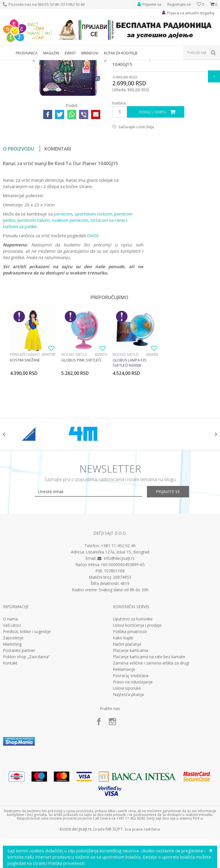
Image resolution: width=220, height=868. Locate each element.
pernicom (63, 276)
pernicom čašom (34, 283)
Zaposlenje (13, 704)
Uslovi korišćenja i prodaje (137, 692)
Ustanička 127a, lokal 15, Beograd (118, 618)
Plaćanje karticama (130, 717)
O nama (10, 685)
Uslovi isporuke (127, 755)
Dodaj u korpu (153, 175)
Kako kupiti (123, 704)
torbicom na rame (108, 283)
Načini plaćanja (127, 711)
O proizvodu (18, 211)
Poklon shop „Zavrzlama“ (26, 723)
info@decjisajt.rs (119, 625)
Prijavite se (173, 558)
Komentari (58, 211)
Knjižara (47, 64)
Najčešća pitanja (128, 761)
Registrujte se (179, 4)
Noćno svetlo (74, 417)
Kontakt (10, 729)
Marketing (12, 711)
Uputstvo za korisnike (133, 685)
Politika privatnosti (130, 698)
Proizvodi (29, 64)
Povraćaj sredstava (131, 742)
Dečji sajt (10, 64)
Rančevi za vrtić (70, 64)
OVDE (93, 298)
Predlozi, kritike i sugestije (27, 698)
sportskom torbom (93, 276)
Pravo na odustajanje (133, 748)
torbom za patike (20, 289)
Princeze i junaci (25, 417)
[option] (16, 93)
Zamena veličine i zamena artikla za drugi (151, 729)
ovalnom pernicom (70, 283)
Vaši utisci (12, 692)
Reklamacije (124, 736)
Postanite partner (19, 717)
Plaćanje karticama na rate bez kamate (149, 723)
